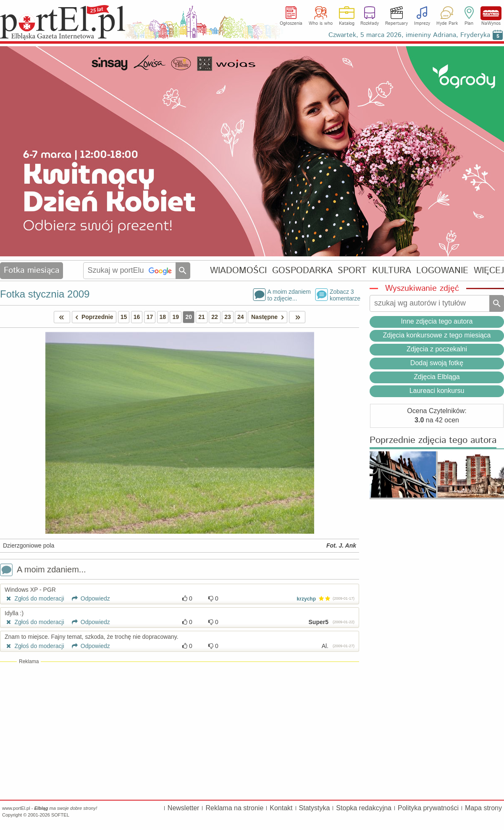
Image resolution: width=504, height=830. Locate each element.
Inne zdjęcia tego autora (437, 321)
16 (137, 317)
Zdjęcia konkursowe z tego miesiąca (437, 335)
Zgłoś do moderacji (34, 598)
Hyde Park (447, 24)
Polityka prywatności (428, 808)
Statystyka (315, 808)
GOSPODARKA (302, 270)
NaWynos (491, 13)
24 (241, 317)
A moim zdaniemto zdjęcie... (289, 295)
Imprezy (422, 24)
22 (215, 317)
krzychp (306, 599)
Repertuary (396, 24)
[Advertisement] (180, 730)
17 (150, 317)
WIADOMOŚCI (238, 270)
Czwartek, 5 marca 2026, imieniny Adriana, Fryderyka (409, 35)
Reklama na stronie (234, 808)
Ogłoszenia (291, 24)
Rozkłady (370, 24)
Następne (269, 317)
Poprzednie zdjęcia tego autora (433, 441)
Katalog (347, 24)
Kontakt (281, 808)
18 (163, 317)
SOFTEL (60, 815)
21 (202, 317)
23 (228, 317)
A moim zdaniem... (43, 570)
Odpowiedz (88, 598)
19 (176, 317)
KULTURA (392, 270)
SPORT (352, 270)
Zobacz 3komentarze (344, 295)
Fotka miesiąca (31, 270)
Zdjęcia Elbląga (437, 377)
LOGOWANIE (442, 270)
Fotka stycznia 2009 (45, 294)
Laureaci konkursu (437, 391)
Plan (469, 24)
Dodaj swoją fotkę (437, 363)
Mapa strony (483, 808)
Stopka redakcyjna (364, 808)
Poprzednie (93, 317)
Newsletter (184, 808)
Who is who (321, 24)
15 (124, 317)
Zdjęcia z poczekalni (437, 349)
